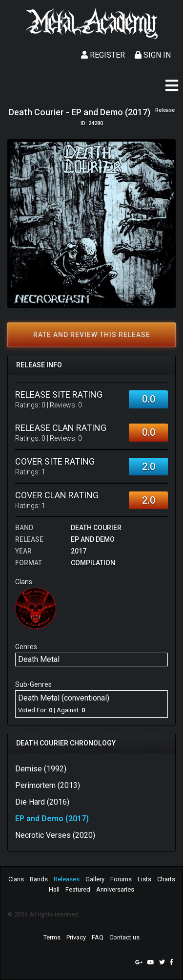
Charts (166, 879)
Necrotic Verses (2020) (55, 835)
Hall (54, 889)
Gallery (95, 879)
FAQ (98, 937)
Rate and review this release (92, 335)
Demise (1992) (41, 769)
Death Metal (39, 659)
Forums (121, 879)
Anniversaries (115, 889)
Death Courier (96, 528)
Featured (78, 889)
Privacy (76, 937)
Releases (67, 879)
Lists (144, 879)
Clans (16, 879)
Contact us (124, 937)
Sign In (153, 55)
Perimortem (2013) (48, 785)
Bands (39, 879)
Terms (52, 937)
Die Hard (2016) (42, 802)
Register (103, 55)
